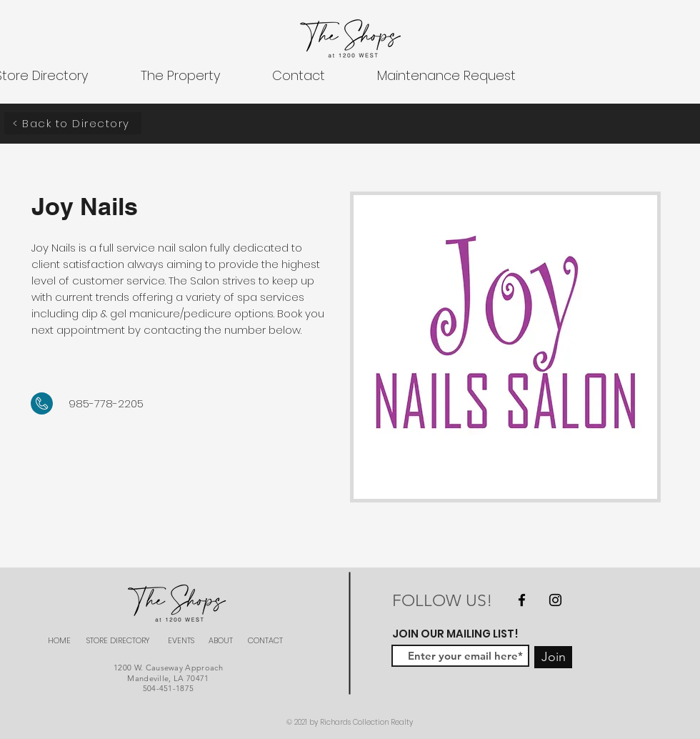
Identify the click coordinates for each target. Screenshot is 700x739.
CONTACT (265, 640)
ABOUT (221, 640)
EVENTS (181, 640)
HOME (59, 640)
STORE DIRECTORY (118, 640)
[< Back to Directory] (73, 123)
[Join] (553, 657)
